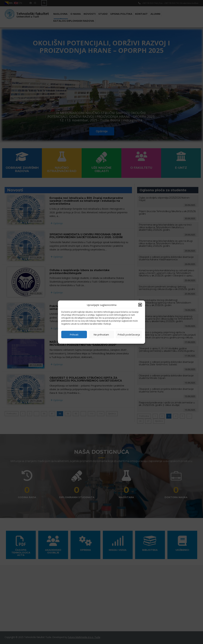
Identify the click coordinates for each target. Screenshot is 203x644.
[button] (140, 305)
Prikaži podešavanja (129, 335)
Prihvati (74, 335)
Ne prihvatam (101, 335)
